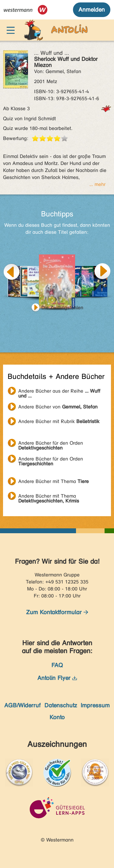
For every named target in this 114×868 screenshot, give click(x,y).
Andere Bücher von (58, 407)
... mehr (97, 184)
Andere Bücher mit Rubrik (59, 421)
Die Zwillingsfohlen (62, 308)
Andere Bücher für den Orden (51, 444)
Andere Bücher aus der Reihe (59, 392)
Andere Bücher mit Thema (54, 481)
